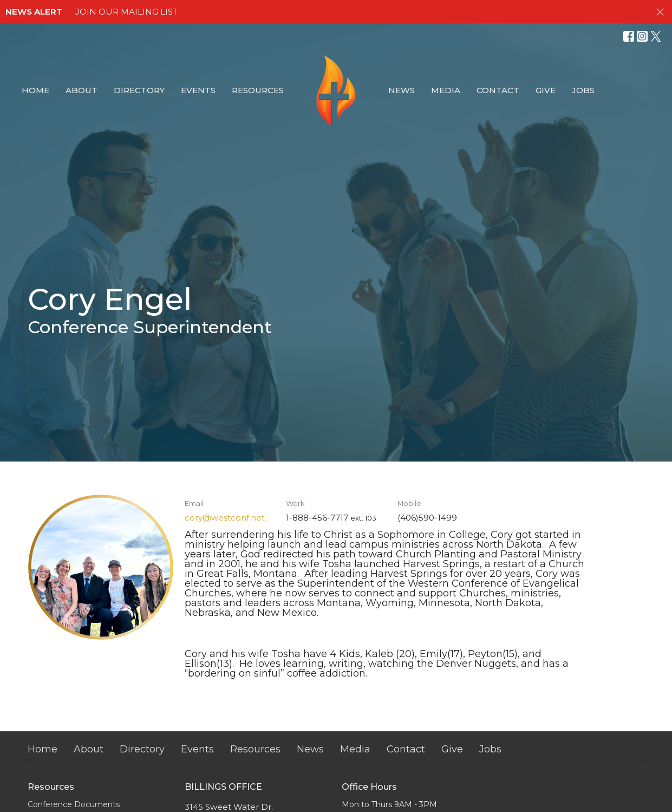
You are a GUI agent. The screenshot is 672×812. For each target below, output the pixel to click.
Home (35, 90)
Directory (139, 90)
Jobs (583, 90)
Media (446, 90)
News (402, 90)
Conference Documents (74, 804)
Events (198, 90)
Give (546, 90)
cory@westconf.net (225, 518)
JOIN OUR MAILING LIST (126, 12)
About (81, 90)
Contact (498, 90)
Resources (258, 90)
